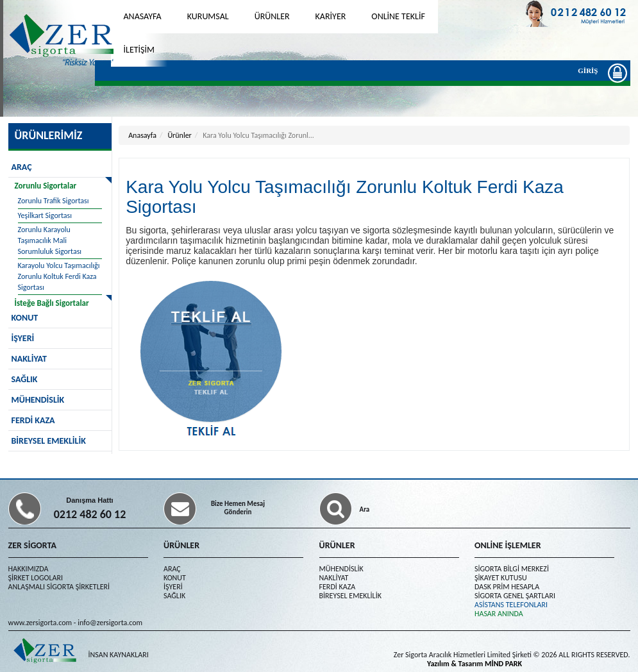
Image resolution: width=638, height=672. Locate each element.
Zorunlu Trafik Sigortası (54, 201)
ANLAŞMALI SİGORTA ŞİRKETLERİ (59, 587)
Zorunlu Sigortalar (46, 186)
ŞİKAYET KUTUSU (501, 578)
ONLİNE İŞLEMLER (508, 545)
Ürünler (179, 135)
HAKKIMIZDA (29, 569)
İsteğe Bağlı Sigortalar (52, 303)
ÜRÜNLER (272, 16)
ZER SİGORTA (32, 545)
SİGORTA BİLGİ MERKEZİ (512, 569)
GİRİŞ (591, 72)
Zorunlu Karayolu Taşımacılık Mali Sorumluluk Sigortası (50, 240)
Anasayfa (142, 135)
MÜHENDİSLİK (38, 400)
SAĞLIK (25, 379)
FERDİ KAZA (33, 420)
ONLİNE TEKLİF (398, 16)
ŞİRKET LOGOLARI (36, 578)
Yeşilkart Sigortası (45, 215)
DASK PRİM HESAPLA (507, 587)
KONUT (175, 578)
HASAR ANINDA (499, 614)
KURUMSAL (208, 16)
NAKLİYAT (29, 359)
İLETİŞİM (139, 50)
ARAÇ (22, 167)
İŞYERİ (23, 338)
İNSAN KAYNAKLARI (119, 655)
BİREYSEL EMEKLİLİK (49, 441)
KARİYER (331, 16)
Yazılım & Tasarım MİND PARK (474, 664)
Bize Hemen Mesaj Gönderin (238, 508)
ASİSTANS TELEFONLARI (511, 605)
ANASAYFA (143, 16)
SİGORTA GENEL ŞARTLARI (515, 596)
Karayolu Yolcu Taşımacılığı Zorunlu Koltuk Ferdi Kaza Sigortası (59, 276)
